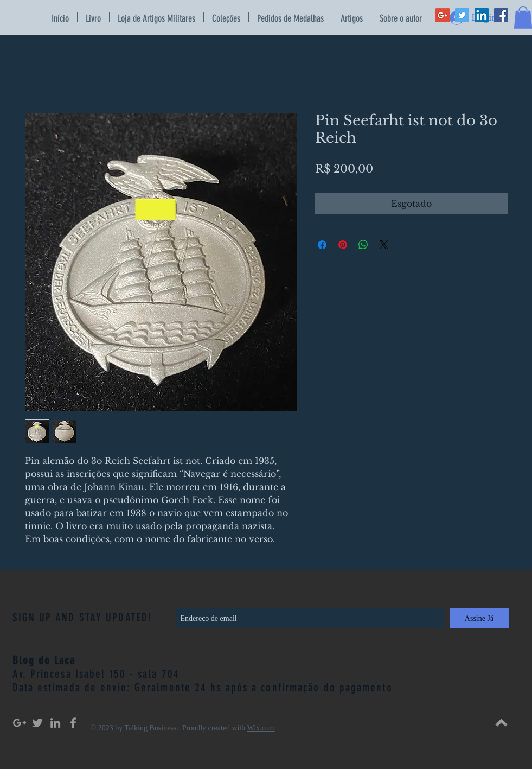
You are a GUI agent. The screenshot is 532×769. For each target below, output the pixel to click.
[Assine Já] (479, 618)
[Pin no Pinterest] (343, 245)
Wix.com (261, 728)
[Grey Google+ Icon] (20, 723)
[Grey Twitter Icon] (37, 723)
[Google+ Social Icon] (443, 15)
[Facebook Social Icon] (501, 15)
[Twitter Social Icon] (462, 15)
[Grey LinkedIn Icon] (55, 723)
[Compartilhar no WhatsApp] (363, 245)
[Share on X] (384, 245)
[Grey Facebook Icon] (73, 723)
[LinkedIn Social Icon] (482, 15)
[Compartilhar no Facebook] (322, 245)
